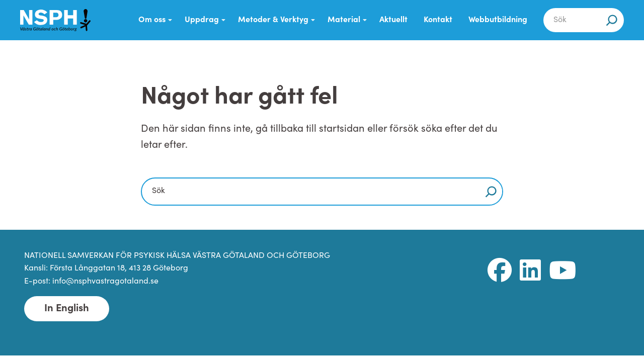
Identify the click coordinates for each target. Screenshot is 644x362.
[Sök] (612, 20)
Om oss (152, 20)
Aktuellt (393, 20)
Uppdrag (202, 20)
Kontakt (438, 20)
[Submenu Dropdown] (170, 20)
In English (67, 309)
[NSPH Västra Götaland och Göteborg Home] (55, 20)
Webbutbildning (498, 20)
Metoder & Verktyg (273, 20)
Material (344, 20)
